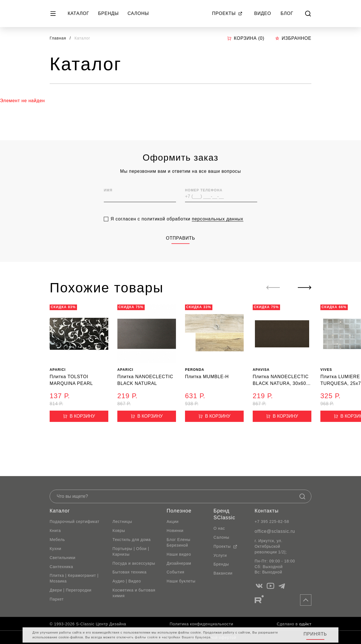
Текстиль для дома (132, 540)
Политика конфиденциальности (202, 624)
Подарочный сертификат (74, 522)
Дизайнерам (179, 563)
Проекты (227, 13)
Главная (58, 38)
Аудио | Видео (127, 581)
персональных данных (217, 229)
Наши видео (179, 554)
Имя (108, 201)
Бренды (108, 13)
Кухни (55, 549)
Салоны (138, 13)
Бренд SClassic (224, 514)
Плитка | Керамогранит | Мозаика (74, 578)
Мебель (57, 540)
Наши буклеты (181, 581)
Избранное (293, 38)
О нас (219, 528)
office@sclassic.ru (275, 531)
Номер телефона (204, 201)
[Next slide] (305, 288)
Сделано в (294, 624)
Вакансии (223, 573)
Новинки (175, 531)
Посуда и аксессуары (134, 563)
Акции (173, 522)
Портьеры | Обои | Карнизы (131, 551)
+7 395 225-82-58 (272, 522)
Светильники (63, 558)
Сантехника (61, 567)
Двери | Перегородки (71, 590)
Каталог (78, 13)
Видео (263, 13)
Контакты (267, 511)
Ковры (119, 531)
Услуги (220, 555)
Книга (55, 531)
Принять (315, 634)
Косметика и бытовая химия (134, 593)
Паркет (57, 599)
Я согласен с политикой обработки (177, 229)
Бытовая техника (130, 572)
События (176, 572)
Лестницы (122, 522)
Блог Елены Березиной (179, 542)
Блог (287, 13)
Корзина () (246, 38)
